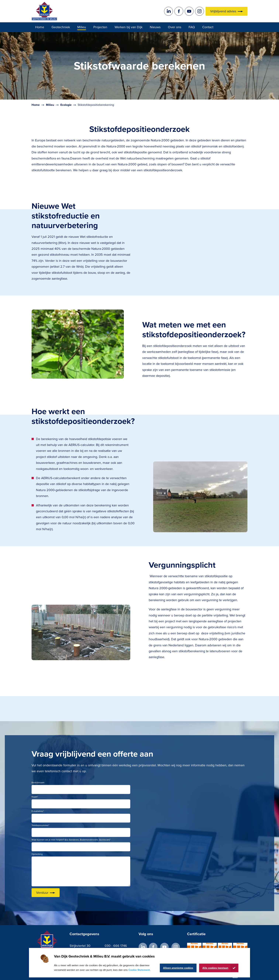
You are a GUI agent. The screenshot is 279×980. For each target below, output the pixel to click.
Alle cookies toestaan (215, 968)
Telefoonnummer (40, 825)
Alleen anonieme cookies (178, 968)
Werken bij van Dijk (129, 27)
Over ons (175, 27)
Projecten (100, 27)
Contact (208, 27)
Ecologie (66, 105)
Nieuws (155, 27)
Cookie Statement (139, 970)
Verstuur (42, 893)
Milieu (82, 27)
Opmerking (37, 854)
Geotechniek (61, 27)
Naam (35, 797)
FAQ (192, 27)
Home (40, 27)
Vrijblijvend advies (223, 11)
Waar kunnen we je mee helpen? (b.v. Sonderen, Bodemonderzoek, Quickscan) (71, 840)
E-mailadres (38, 811)
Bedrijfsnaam (38, 783)
